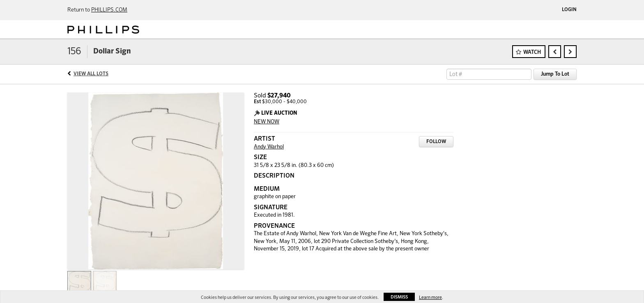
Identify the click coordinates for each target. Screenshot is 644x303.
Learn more (430, 297)
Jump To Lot (555, 74)
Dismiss (399, 297)
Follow (436, 142)
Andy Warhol (269, 147)
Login (569, 10)
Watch (532, 52)
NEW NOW (267, 122)
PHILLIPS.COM (109, 10)
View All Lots (91, 74)
